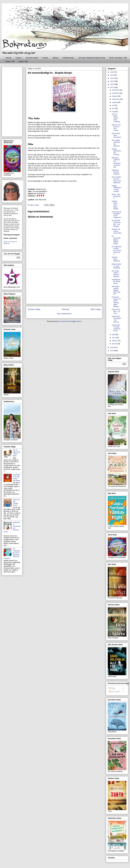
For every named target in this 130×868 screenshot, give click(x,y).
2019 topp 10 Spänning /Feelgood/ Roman (92, 58)
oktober (115, 96)
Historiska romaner (32, 58)
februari (115, 341)
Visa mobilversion (64, 314)
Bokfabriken (41, 194)
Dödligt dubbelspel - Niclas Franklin (116, 189)
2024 (112, 78)
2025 (112, 75)
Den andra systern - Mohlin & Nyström (116, 274)
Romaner (45, 58)
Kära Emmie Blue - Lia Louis (116, 311)
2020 (112, 347)
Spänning (55, 58)
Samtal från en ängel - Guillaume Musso (116, 328)
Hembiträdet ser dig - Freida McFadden (17, 478)
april (114, 334)
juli (113, 105)
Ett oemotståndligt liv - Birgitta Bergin (116, 240)
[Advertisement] (64, 286)
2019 (112, 351)
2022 (112, 84)
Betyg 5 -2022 (23, 62)
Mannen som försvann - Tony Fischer (116, 128)
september (116, 99)
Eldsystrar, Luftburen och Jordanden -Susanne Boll (116, 162)
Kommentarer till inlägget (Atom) (70, 321)
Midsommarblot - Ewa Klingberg (116, 266)
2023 (112, 81)
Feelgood (18, 58)
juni (113, 108)
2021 (112, 87)
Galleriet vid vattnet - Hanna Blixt (117, 231)
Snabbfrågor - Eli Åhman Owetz (116, 281)
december (116, 90)
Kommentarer (115, 692)
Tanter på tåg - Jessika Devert (16, 502)
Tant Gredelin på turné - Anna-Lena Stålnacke (116, 180)
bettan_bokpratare (10, 238)
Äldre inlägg (96, 309)
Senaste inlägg (34, 309)
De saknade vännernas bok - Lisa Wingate (116, 223)
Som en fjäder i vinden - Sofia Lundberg (116, 118)
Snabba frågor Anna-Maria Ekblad (115, 205)
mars (114, 338)
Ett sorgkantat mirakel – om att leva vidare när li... (116, 250)
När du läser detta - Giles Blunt (17, 453)
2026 (112, 72)
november (116, 93)
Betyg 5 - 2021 (10, 62)
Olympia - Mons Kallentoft (116, 259)
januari (115, 344)
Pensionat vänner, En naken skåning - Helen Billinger (116, 302)
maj (113, 112)
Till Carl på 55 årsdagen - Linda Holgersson (116, 215)
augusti (115, 102)
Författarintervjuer (68, 58)
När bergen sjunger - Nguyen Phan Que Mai (116, 290)
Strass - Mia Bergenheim (116, 196)
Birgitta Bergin (41, 189)
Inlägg (112, 688)
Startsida (8, 58)
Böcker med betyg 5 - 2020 (118, 58)
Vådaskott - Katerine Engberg (116, 172)
